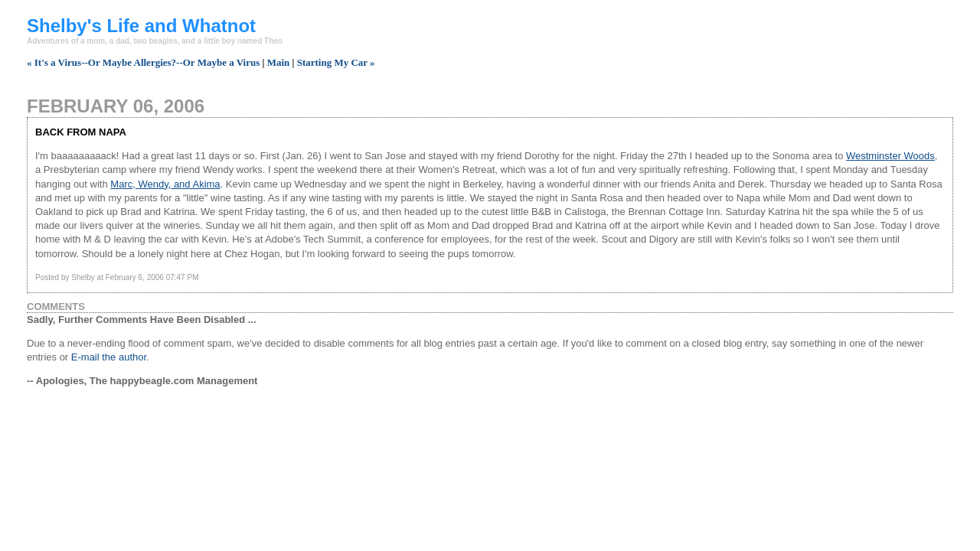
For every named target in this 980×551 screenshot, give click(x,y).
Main (279, 62)
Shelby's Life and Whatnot (141, 26)
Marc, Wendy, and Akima (165, 184)
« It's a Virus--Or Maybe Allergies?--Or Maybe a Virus (143, 62)
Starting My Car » (336, 62)
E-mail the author (109, 357)
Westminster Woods (890, 156)
